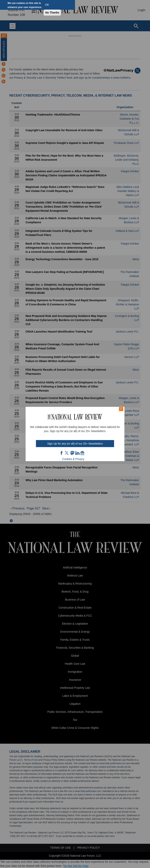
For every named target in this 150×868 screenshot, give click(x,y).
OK (47, 5)
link (77, 453)
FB (62, 453)
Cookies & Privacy (73, 459)
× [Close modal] (121, 409)
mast (72, 453)
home (82, 453)
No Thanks (52, 13)
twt (67, 453)
